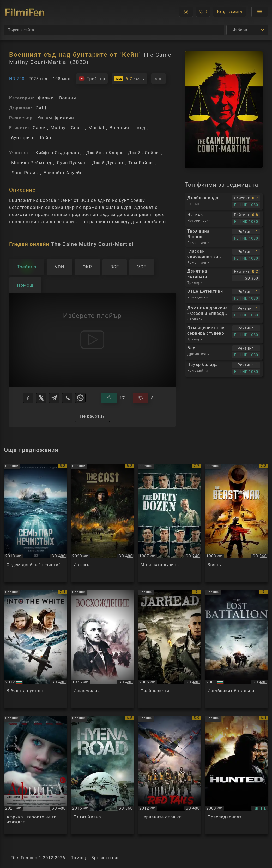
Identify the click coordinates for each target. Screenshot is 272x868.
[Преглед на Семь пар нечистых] (35, 523)
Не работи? (92, 416)
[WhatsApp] (80, 398)
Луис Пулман (72, 163)
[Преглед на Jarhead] (170, 649)
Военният (120, 128)
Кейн (46, 138)
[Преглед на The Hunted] (237, 775)
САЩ (41, 108)
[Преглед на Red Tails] (170, 775)
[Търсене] (114, 30)
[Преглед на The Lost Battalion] (237, 649)
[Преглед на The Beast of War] (237, 523)
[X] (41, 398)
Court (77, 128)
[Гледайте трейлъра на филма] (92, 79)
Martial (96, 128)
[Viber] (67, 398)
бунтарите (23, 138)
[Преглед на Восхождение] (102, 649)
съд (141, 128)
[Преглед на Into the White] (35, 649)
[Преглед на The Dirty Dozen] (170, 523)
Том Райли (141, 163)
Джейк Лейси (143, 153)
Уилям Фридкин (56, 118)
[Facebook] (28, 398)
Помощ (78, 858)
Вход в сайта (229, 12)
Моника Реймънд (31, 163)
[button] (186, 12)
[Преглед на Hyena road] (102, 775)
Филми (46, 98)
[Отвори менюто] (260, 12)
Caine (39, 128)
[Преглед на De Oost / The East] (102, 523)
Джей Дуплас (108, 163)
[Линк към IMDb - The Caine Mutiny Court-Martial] (129, 79)
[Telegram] (54, 398)
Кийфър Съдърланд (58, 153)
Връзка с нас (105, 858)
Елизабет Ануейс (63, 173)
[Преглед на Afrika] (35, 775)
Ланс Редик (25, 173)
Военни (68, 98)
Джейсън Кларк (104, 153)
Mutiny (58, 128)
